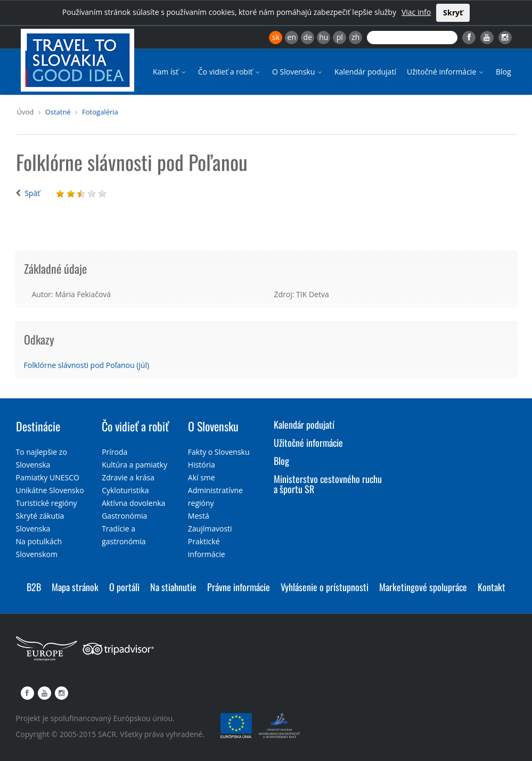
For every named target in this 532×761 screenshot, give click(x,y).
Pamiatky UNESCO (48, 477)
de (308, 37)
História (202, 465)
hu (324, 37)
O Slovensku (298, 72)
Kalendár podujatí (365, 72)
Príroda (114, 452)
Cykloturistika (125, 490)
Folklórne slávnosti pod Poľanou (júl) (87, 365)
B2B (34, 587)
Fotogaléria (100, 112)
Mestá (199, 516)
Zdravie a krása (128, 477)
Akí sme (202, 477)
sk (276, 37)
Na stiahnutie (173, 587)
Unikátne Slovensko (50, 490)
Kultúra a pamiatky (134, 465)
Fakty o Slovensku (219, 452)
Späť (32, 193)
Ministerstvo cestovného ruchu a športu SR (328, 484)
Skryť (453, 13)
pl (340, 37)
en (291, 37)
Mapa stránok (75, 587)
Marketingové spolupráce (423, 587)
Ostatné (58, 112)
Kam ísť (170, 72)
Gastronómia (124, 516)
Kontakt (492, 587)
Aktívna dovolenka (133, 503)
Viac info (416, 12)
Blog (504, 72)
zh (355, 37)
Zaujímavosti (210, 529)
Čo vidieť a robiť (230, 72)
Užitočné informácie (446, 72)
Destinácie (38, 426)
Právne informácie (239, 587)
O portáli (124, 587)
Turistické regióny (47, 503)
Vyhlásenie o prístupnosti (325, 587)
